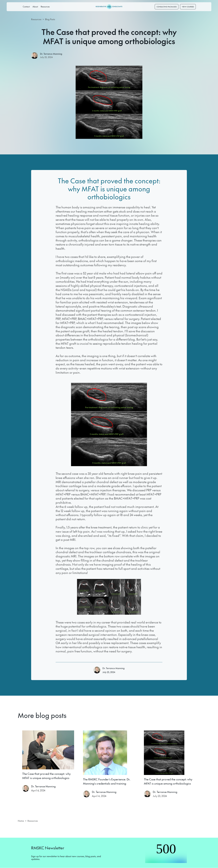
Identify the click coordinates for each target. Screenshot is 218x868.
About (35, 7)
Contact (26, 7)
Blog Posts (50, 19)
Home (21, 821)
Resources (45, 7)
